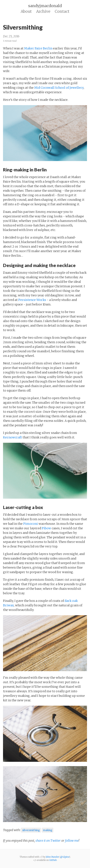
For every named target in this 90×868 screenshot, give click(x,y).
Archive (43, 11)
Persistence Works (32, 300)
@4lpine (65, 857)
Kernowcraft (12, 437)
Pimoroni (31, 524)
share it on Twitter (48, 841)
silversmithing (31, 830)
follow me (72, 841)
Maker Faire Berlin (38, 48)
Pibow (46, 528)
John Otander (52, 857)
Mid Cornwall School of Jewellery (59, 88)
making (48, 830)
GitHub (53, 860)
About (26, 11)
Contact (62, 11)
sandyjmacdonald (45, 6)
